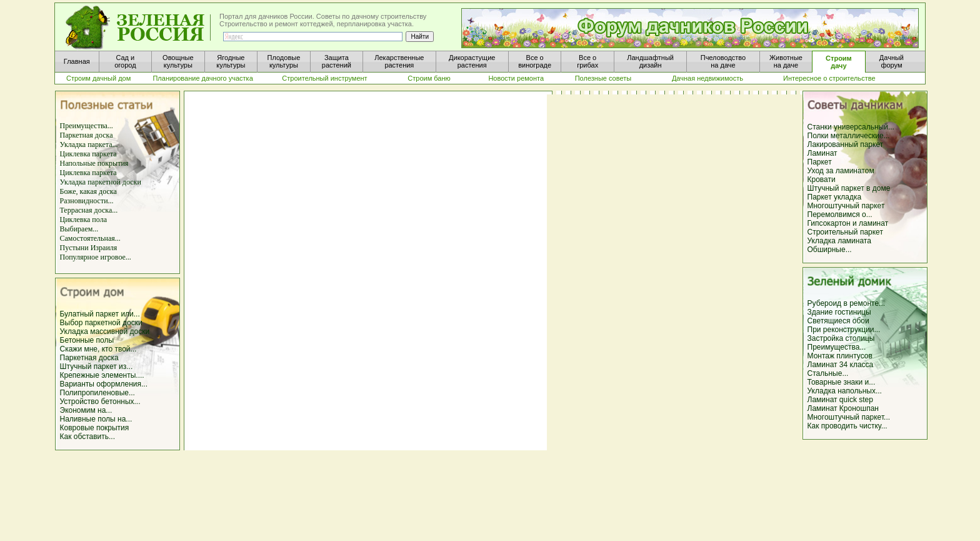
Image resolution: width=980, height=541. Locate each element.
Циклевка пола (83, 220)
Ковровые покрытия (95, 428)
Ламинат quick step (840, 400)
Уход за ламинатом (841, 171)
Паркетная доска (87, 135)
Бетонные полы (87, 340)
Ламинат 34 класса (841, 365)
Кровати (822, 179)
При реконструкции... (844, 330)
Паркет (820, 162)
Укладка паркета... (89, 144)
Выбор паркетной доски (101, 323)
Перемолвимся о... (840, 215)
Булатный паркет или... (100, 314)
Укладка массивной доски (105, 331)
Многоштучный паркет (846, 206)
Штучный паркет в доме (849, 188)
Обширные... (830, 250)
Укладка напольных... (845, 391)
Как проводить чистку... (847, 426)
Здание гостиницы (839, 312)
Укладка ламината (839, 241)
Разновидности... (87, 201)
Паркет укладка (835, 197)
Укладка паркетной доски (101, 182)
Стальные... (828, 373)
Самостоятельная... (90, 238)
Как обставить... (88, 437)
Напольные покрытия (94, 163)
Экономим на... (86, 410)
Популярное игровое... (96, 257)
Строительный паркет (845, 232)
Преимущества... (87, 126)
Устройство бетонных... (100, 402)
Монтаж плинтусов (840, 356)
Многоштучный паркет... (849, 417)
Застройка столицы (841, 338)
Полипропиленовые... (97, 393)
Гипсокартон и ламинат (848, 223)
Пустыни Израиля (89, 248)
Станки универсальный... (851, 127)
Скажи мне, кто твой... (98, 349)
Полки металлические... (849, 136)
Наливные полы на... (96, 419)
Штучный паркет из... (97, 367)
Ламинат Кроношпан (843, 408)
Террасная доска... (89, 210)
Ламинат (822, 153)
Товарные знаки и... (842, 382)
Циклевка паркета (88, 154)
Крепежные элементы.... (102, 375)
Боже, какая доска (88, 191)
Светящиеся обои (838, 321)
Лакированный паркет (846, 144)
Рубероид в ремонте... (847, 303)
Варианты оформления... (104, 384)
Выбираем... (79, 229)
